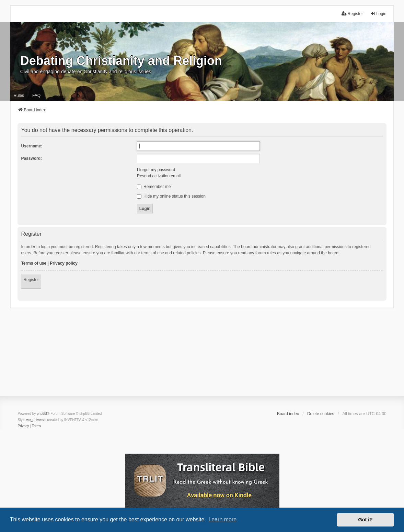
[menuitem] (23, 426)
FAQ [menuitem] (36, 96)
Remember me (154, 187)
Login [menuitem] (378, 14)
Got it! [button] (366, 520)
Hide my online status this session (171, 196)
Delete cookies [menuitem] (321, 414)
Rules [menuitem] (19, 96)
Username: (32, 146)
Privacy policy (64, 263)
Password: (31, 158)
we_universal (36, 420)
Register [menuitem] (352, 14)
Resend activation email (159, 176)
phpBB (42, 414)
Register (31, 280)
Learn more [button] (222, 519)
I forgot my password (156, 170)
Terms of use (34, 263)
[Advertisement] (202, 356)
